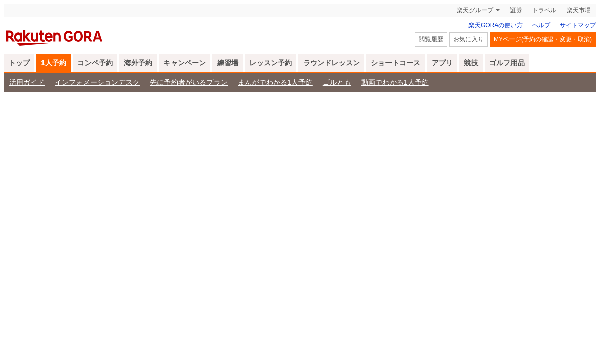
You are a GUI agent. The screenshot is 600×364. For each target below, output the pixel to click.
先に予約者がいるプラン (189, 82)
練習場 (228, 63)
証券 (516, 10)
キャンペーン (185, 63)
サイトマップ (578, 25)
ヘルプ (541, 25)
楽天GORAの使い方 (496, 25)
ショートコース (396, 63)
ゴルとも (337, 82)
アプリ (442, 63)
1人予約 (54, 63)
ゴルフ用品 (507, 63)
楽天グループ (475, 10)
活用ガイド (27, 82)
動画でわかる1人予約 (395, 82)
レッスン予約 (271, 63)
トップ (19, 63)
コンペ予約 (95, 63)
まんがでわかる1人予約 (275, 82)
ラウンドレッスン (331, 63)
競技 (471, 63)
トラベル (544, 10)
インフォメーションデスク (97, 82)
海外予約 (138, 63)
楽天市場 (579, 10)
